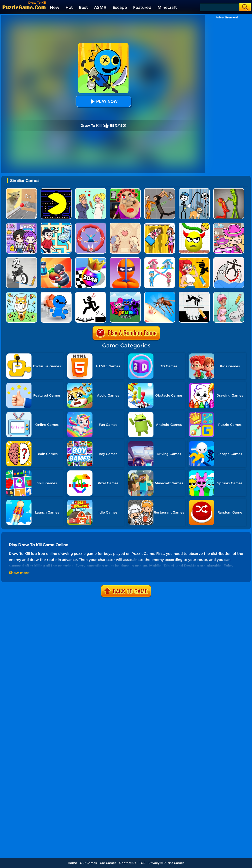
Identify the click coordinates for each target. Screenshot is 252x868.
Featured (142, 7)
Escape (120, 7)
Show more (19, 573)
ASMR (100, 7)
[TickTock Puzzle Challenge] (22, 190)
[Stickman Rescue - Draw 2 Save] (91, 294)
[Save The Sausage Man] (91, 225)
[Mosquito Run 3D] (160, 294)
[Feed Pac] (56, 190)
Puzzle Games (174, 863)
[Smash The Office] (56, 294)
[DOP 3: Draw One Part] (194, 259)
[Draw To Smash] (194, 225)
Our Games (88, 863)
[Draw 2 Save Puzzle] (229, 294)
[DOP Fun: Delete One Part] (160, 225)
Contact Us (128, 863)
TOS (142, 863)
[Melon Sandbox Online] (229, 190)
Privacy (154, 863)
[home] (24, 7)
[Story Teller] (125, 225)
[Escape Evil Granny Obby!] (125, 190)
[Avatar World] (229, 225)
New (55, 7)
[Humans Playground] (160, 190)
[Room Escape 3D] (56, 259)
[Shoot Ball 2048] (91, 259)
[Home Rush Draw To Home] (160, 259)
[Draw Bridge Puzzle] (22, 259)
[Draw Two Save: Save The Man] (194, 294)
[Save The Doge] (22, 294)
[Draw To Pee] (56, 225)
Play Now (103, 101)
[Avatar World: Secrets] (22, 225)
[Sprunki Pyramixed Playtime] (125, 294)
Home (72, 863)
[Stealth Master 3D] (125, 259)
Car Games (108, 863)
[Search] (219, 7)
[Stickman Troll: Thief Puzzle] (194, 190)
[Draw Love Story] (91, 190)
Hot (69, 7)
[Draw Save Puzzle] (229, 259)
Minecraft (167, 7)
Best (83, 7)
